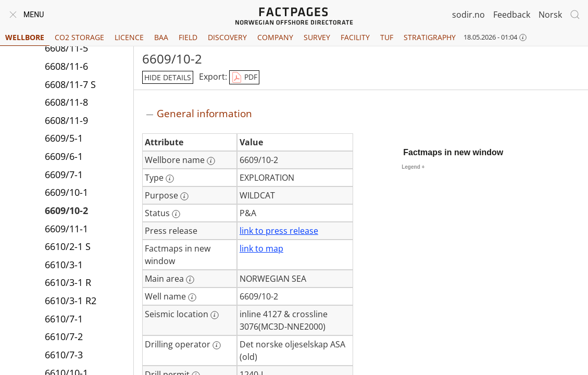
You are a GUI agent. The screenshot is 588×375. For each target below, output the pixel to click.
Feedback (512, 15)
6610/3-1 (64, 265)
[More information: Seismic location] (215, 315)
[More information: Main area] (190, 280)
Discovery (227, 37)
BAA (161, 37)
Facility (355, 37)
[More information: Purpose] (184, 196)
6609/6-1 (64, 156)
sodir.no (468, 15)
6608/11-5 (66, 48)
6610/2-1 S (68, 246)
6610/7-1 (64, 319)
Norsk (550, 15)
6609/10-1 (66, 192)
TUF (387, 37)
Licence (129, 37)
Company (275, 37)
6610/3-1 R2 (71, 301)
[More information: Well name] (192, 297)
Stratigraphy (430, 37)
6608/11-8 (66, 102)
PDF (244, 78)
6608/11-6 (66, 66)
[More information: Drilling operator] (217, 345)
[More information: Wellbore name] (211, 161)
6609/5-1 (64, 138)
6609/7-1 (64, 174)
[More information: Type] (170, 179)
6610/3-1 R (68, 282)
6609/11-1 (66, 229)
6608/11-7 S (70, 84)
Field (188, 37)
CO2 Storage (79, 37)
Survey (317, 37)
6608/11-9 (66, 120)
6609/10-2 (66, 210)
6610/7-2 (64, 336)
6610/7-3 (64, 355)
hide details (168, 77)
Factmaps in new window (453, 152)
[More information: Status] (176, 214)
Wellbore (25, 37)
